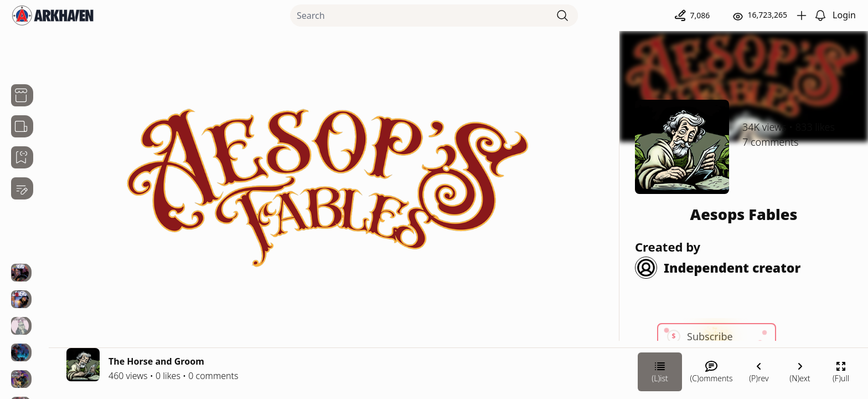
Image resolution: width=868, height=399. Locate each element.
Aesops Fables (744, 214)
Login (844, 15)
